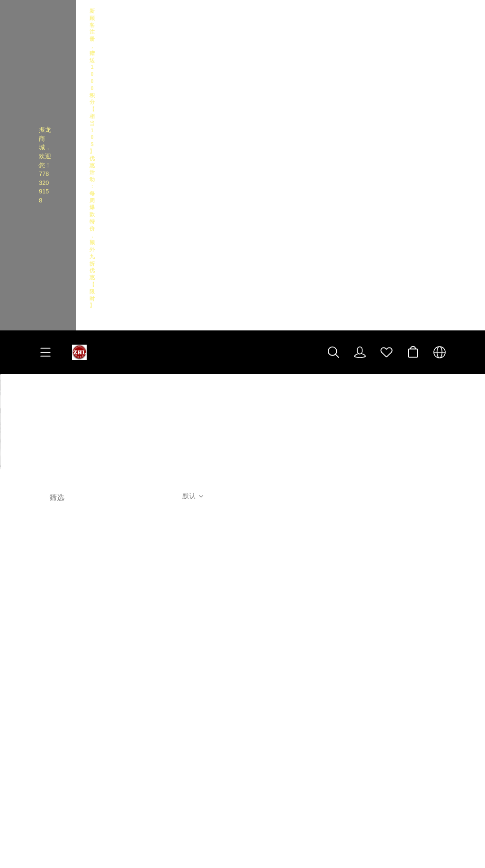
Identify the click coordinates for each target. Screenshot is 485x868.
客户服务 (55, 584)
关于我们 (52, 598)
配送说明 (52, 625)
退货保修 (52, 652)
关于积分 (52, 678)
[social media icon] (261, 651)
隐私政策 (52, 665)
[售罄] (88, 317)
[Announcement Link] (242, 22)
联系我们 (52, 612)
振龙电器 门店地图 (287, 633)
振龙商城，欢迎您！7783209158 (71, 22)
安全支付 (52, 638)
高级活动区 (169, 584)
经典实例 (52, 691)
